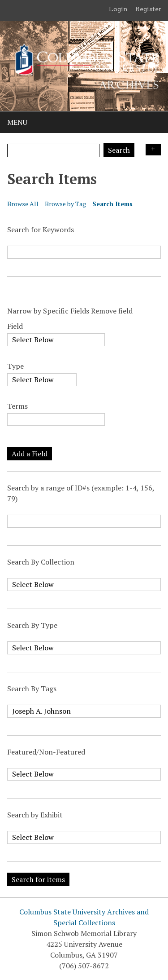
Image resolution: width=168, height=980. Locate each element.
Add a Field (30, 454)
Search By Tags (32, 689)
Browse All (23, 204)
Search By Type (32, 625)
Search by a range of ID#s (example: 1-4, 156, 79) (81, 493)
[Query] (53, 150)
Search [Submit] (119, 150)
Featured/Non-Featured (46, 752)
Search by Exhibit (35, 815)
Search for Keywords (41, 230)
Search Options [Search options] (153, 150)
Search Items (112, 204)
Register (149, 9)
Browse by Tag (65, 204)
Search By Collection (41, 562)
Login (118, 9)
